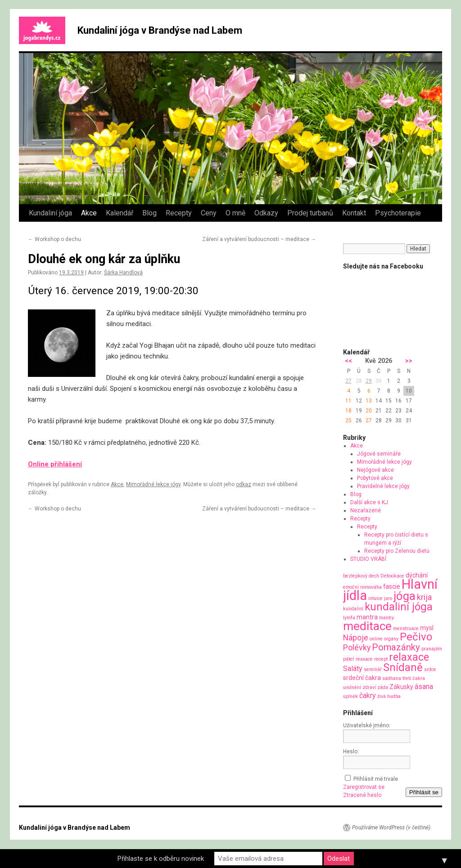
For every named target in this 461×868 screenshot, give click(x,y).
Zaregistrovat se (364, 787)
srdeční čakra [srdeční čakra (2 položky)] (362, 678)
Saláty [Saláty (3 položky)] (353, 669)
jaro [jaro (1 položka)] (388, 598)
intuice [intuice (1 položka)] (375, 598)
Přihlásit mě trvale (376, 779)
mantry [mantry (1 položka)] (386, 618)
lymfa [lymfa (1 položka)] (349, 618)
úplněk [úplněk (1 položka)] (350, 696)
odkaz (244, 484)
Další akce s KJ (369, 502)
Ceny (209, 213)
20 (369, 411)
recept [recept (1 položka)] (381, 659)
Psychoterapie (398, 213)
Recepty (179, 213)
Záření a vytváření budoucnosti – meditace (259, 239)
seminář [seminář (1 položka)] (373, 669)
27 (348, 381)
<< (348, 361)
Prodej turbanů (310, 213)
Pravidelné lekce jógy (383, 486)
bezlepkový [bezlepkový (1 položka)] (355, 576)
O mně (235, 213)
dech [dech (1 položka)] (374, 576)
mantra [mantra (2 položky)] (367, 617)
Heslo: (351, 752)
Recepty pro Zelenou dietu (397, 551)
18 (348, 411)
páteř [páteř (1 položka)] (349, 659)
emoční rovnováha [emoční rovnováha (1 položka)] (362, 587)
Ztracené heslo (362, 795)
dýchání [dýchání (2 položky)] (417, 575)
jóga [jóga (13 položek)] (405, 596)
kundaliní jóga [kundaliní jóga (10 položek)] (399, 607)
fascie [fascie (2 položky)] (392, 586)
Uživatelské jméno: (367, 725)
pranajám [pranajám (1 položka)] (432, 649)
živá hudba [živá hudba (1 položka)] (389, 696)
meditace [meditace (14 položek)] (367, 626)
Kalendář (120, 213)
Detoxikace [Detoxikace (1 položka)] (392, 576)
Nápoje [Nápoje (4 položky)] (356, 638)
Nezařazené (366, 510)
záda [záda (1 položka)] (383, 687)
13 (369, 401)
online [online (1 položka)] (376, 639)
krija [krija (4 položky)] (424, 597)
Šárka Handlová (123, 273)
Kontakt (354, 213)
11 (348, 401)
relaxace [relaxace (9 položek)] (409, 657)
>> (409, 361)
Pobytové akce (375, 478)
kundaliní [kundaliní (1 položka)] (353, 609)
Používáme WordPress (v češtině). (392, 828)
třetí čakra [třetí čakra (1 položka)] (414, 678)
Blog (149, 213)
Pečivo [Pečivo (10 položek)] (416, 637)
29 (369, 381)
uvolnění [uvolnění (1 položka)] (352, 687)
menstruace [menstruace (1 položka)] (406, 629)
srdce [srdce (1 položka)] (430, 669)
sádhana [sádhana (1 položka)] (392, 678)
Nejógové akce (375, 470)
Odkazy (266, 213)
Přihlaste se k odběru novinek (161, 859)
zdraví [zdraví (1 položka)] (369, 687)
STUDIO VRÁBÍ (368, 559)
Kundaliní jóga (50, 213)
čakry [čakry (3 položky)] (368, 696)
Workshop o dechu (54, 239)
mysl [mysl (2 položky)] (427, 628)
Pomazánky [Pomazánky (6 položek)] (396, 647)
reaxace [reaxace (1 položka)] (364, 659)
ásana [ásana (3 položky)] (424, 687)
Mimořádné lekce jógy (153, 484)
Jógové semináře (379, 454)
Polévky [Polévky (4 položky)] (357, 647)
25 (348, 421)
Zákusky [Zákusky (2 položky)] (401, 687)
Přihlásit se (424, 792)
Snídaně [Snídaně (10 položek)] (403, 667)
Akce (89, 213)
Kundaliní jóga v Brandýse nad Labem (160, 30)
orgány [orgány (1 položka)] (391, 639)
